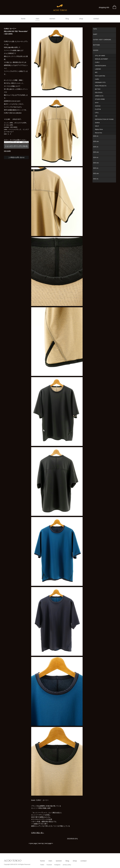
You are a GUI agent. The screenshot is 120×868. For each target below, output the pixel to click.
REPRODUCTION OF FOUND (104, 119)
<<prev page (33, 843)
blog (67, 19)
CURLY (97, 62)
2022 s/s (96, 179)
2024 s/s (96, 157)
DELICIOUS (99, 92)
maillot (97, 79)
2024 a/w (96, 152)
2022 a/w (96, 173)
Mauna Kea (98, 133)
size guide (7, 151)
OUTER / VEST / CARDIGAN (102, 40)
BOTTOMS (96, 45)
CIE (96, 116)
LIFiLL (97, 113)
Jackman (98, 106)
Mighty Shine (99, 129)
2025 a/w (96, 141)
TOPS (95, 29)
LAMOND (98, 69)
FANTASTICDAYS (100, 66)
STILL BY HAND (100, 56)
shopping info (104, 7)
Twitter (42, 865)
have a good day (100, 76)
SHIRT (95, 34)
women (52, 19)
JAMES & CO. (99, 96)
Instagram (57, 865)
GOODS (96, 50)
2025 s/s (96, 147)
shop (81, 19)
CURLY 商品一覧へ (38, 833)
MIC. (96, 72)
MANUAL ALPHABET (101, 59)
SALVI (97, 126)
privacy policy (67, 865)
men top (41, 843)
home (23, 19)
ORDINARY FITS (100, 82)
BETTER (98, 89)
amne (97, 103)
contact (96, 19)
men (37, 19)
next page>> (49, 843)
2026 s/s (96, 136)
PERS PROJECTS (101, 86)
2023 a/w (96, 163)
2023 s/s (96, 168)
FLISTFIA (98, 109)
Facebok (49, 865)
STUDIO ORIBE (100, 99)
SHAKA (97, 123)
